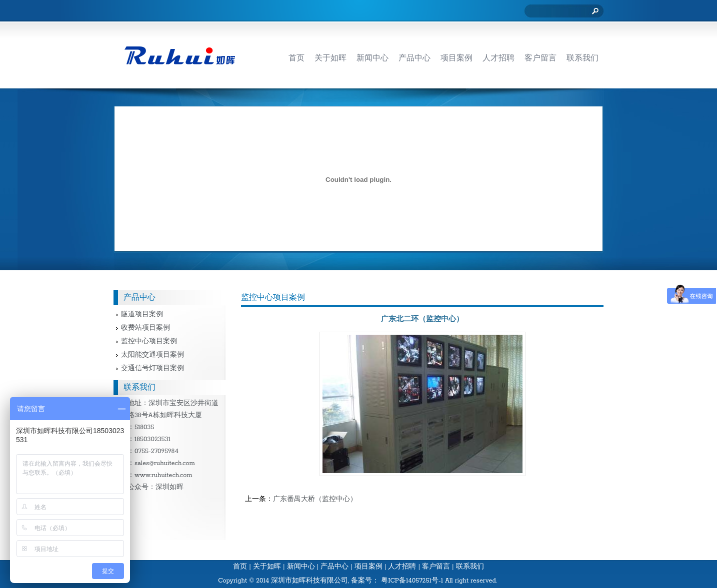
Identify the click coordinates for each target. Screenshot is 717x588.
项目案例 (368, 567)
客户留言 (436, 567)
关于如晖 (267, 567)
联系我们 (470, 567)
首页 (240, 567)
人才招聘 (402, 567)
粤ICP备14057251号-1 (412, 581)
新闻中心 (301, 567)
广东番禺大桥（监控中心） (315, 499)
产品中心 (334, 567)
